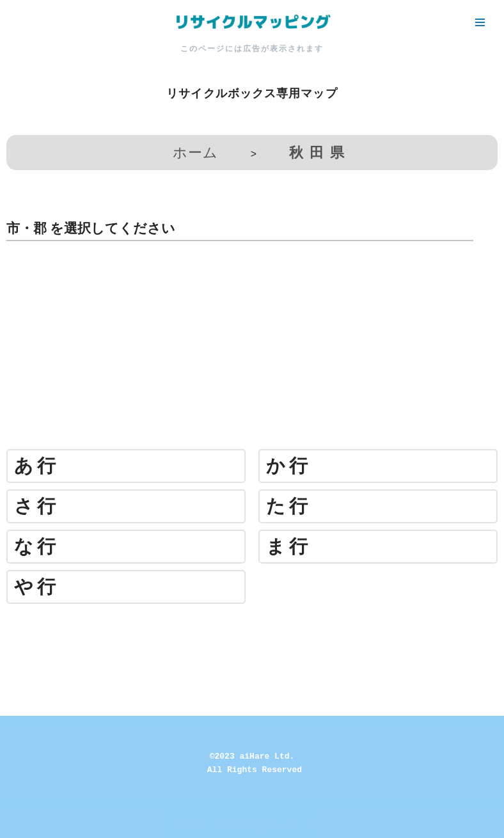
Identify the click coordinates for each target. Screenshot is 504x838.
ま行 (289, 547)
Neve (194, 825)
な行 (37, 547)
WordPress (296, 825)
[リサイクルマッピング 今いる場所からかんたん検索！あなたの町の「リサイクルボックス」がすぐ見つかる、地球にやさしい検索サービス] (252, 22)
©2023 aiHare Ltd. (252, 756)
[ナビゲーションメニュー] (480, 22)
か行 (289, 466)
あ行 (37, 466)
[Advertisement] (252, 350)
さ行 (37, 506)
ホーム (195, 153)
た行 (289, 506)
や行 (37, 587)
